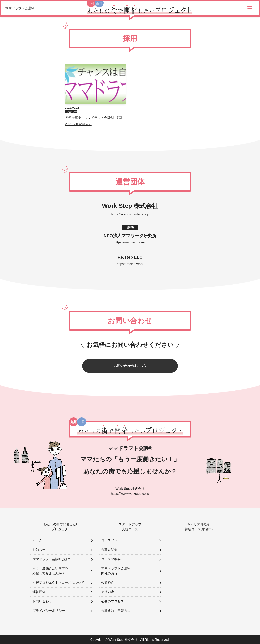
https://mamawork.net (130, 242)
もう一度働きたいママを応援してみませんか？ (50, 571)
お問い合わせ (42, 601)
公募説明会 (109, 550)
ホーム (37, 540)
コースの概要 (111, 559)
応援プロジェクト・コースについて (58, 583)
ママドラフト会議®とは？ (52, 559)
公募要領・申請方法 (116, 611)
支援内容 (108, 592)
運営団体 (39, 592)
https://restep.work (130, 264)
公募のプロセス (113, 601)
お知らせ (71, 112)
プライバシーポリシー (49, 611)
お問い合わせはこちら (130, 366)
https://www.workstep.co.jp (130, 214)
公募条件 (108, 583)
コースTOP (109, 540)
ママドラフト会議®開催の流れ (115, 571)
